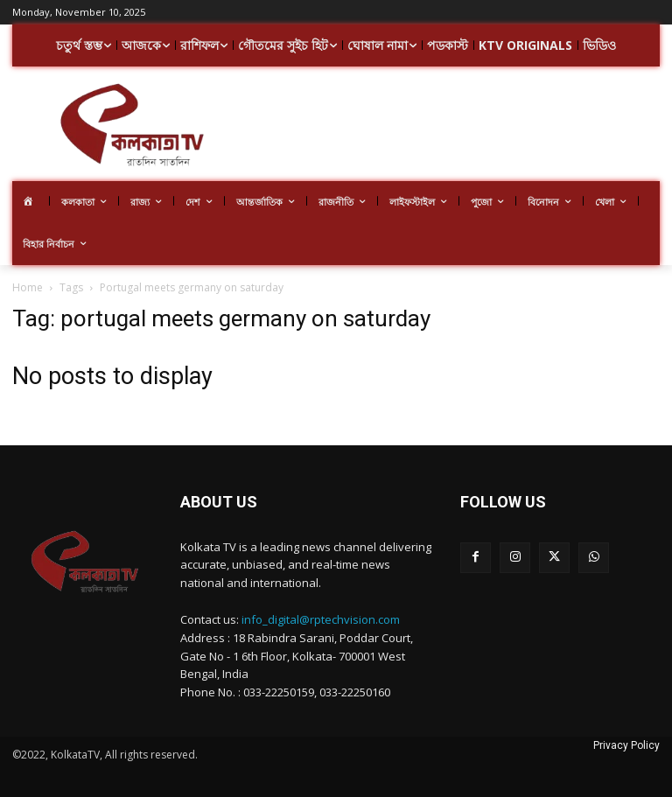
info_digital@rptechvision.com (321, 619)
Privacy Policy (626, 745)
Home (28, 287)
